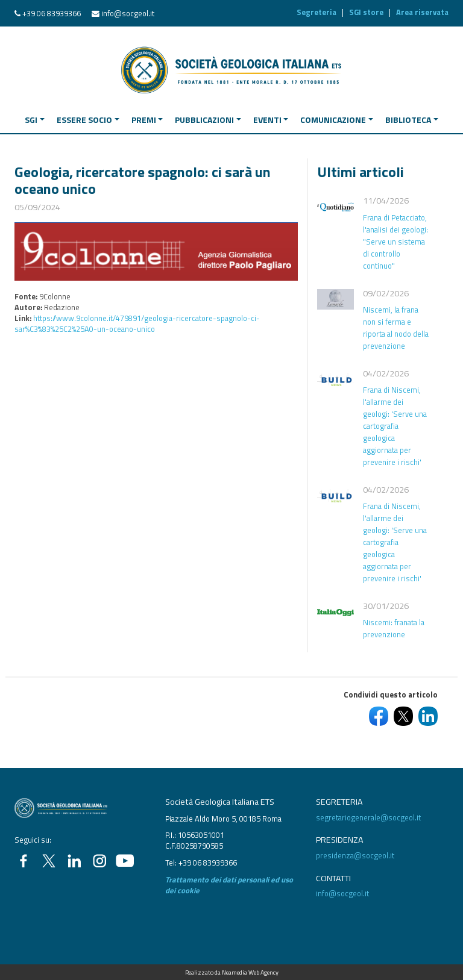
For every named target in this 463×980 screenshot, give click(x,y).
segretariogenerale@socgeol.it (368, 817)
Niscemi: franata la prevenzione (394, 628)
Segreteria (317, 12)
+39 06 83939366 (52, 13)
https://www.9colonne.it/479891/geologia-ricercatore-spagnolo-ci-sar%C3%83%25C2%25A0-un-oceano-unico (137, 323)
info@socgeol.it (128, 13)
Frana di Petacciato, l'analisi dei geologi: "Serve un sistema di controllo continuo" (395, 242)
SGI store (366, 12)
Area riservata (422, 12)
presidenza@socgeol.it (355, 855)
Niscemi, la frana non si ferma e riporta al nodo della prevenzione (396, 328)
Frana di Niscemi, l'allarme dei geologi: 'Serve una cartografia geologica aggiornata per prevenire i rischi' (395, 426)
